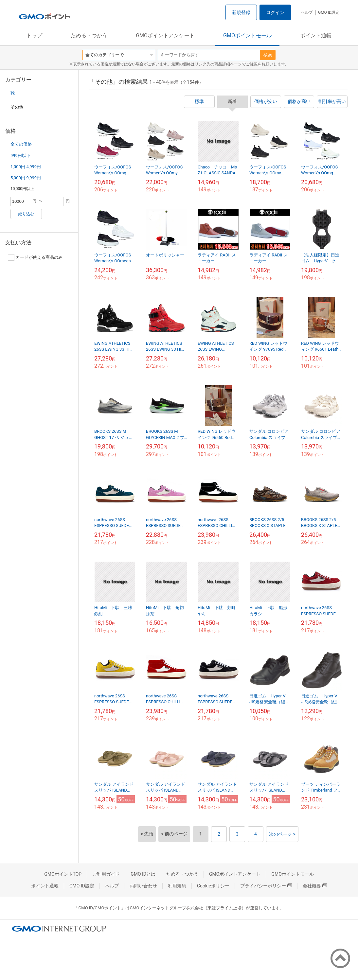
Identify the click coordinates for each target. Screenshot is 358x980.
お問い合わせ (143, 886)
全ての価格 (21, 144)
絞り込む (26, 214)
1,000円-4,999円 (26, 167)
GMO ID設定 (329, 12)
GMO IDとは (143, 874)
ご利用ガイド (106, 874)
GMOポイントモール (247, 35)
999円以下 (20, 156)
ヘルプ (307, 12)
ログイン (275, 12)
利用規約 (177, 886)
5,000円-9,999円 (26, 178)
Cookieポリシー (213, 886)
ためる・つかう (89, 35)
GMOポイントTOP (63, 874)
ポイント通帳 (316, 35)
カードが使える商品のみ (35, 257)
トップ (34, 35)
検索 (268, 55)
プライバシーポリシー (266, 886)
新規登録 (241, 12)
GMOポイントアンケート (165, 35)
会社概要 (315, 886)
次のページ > (282, 834)
